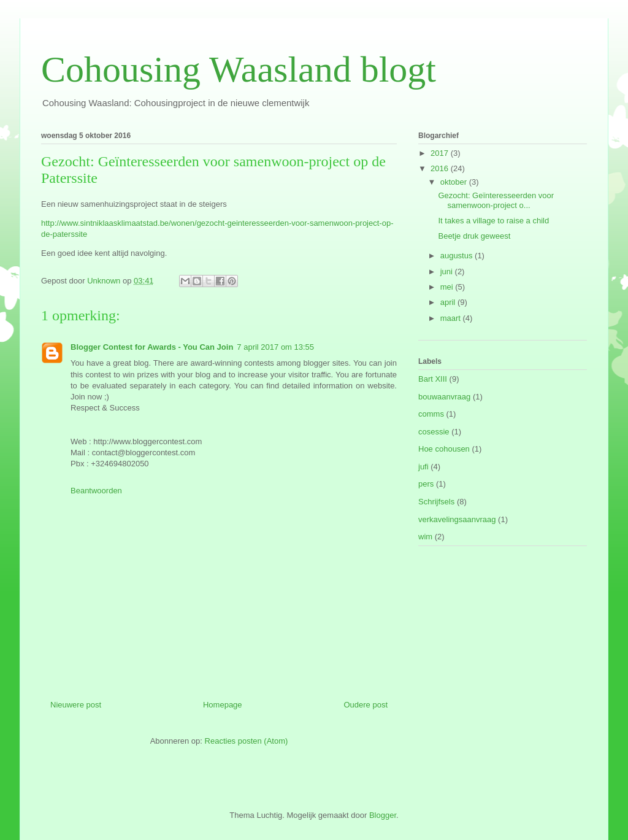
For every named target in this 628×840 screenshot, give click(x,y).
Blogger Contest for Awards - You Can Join (152, 347)
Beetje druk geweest (474, 236)
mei (448, 287)
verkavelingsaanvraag (457, 519)
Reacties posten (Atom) (247, 741)
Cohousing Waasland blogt (239, 69)
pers (426, 484)
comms (431, 414)
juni (448, 272)
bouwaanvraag (444, 397)
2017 (441, 153)
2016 (441, 168)
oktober (455, 182)
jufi (423, 467)
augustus (458, 256)
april (449, 302)
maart (452, 318)
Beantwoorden (96, 491)
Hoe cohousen (444, 449)
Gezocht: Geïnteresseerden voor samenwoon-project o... (496, 200)
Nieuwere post (76, 705)
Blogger (383, 815)
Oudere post (366, 705)
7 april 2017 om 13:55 (275, 347)
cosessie (434, 432)
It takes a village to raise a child (493, 221)
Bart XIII (433, 379)
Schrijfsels (436, 502)
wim (425, 537)
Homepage (223, 705)
